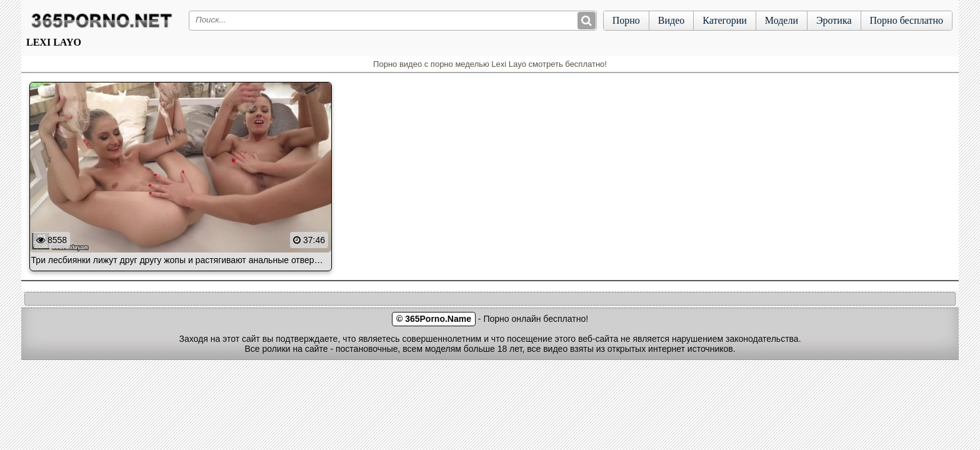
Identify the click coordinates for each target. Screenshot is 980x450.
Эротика (834, 20)
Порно (626, 20)
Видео (671, 20)
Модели (782, 20)
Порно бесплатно (907, 20)
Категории (725, 20)
